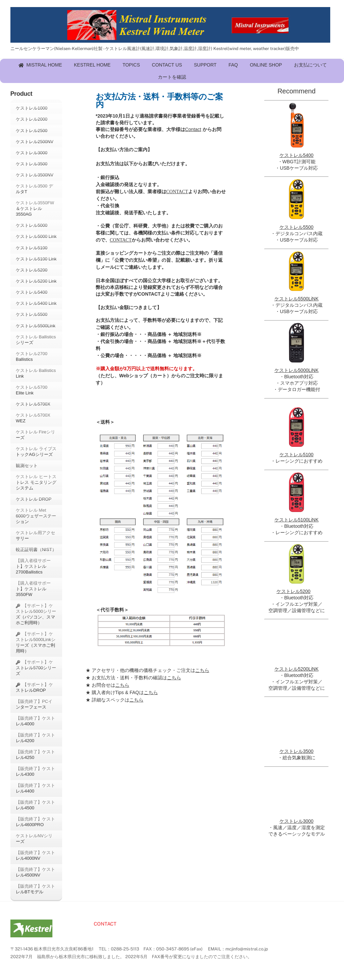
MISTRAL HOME (40, 65)
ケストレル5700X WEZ (33, 418)
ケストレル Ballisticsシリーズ (36, 340)
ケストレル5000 (32, 225)
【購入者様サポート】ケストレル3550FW (33, 589)
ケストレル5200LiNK (297, 669)
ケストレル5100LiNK (297, 520)
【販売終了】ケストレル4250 (35, 755)
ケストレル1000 (32, 108)
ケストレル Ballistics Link (36, 373)
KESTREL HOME (92, 65)
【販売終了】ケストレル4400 (35, 788)
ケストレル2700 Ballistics (32, 356)
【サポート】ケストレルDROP (35, 687)
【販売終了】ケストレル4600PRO (35, 822)
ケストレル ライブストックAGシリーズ (36, 452)
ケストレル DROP (34, 499)
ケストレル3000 (32, 153)
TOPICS (131, 65)
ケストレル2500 (32, 131)
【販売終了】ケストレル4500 (35, 805)
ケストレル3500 (32, 164)
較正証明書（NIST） (36, 549)
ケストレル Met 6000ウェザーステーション (36, 516)
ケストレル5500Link (36, 326)
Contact (193, 129)
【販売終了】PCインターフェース (34, 704)
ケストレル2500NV (35, 142)
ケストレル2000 (32, 119)
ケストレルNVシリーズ (34, 839)
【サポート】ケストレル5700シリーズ (36, 668)
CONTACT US (167, 65)
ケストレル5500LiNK (297, 299)
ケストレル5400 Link (36, 303)
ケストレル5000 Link (36, 236)
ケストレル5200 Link (36, 281)
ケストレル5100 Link (36, 259)
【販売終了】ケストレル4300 (35, 771)
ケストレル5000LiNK (297, 370)
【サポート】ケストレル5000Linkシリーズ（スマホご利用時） (36, 642)
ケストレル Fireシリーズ (35, 435)
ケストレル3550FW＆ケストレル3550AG (35, 208)
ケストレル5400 (32, 292)
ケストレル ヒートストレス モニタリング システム (36, 482)
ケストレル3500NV (35, 175)
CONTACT (177, 192)
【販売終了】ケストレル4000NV (35, 855)
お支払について (310, 65)
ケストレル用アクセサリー (35, 536)
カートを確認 (172, 77)
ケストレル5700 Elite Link (32, 390)
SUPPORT (205, 65)
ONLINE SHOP (266, 65)
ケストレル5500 (32, 314)
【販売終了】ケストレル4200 (35, 738)
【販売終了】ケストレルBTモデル (35, 889)
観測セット (27, 465)
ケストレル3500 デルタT (34, 189)
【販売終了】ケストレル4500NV (35, 872)
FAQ (233, 65)
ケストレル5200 (32, 270)
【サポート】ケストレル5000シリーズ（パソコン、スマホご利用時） (36, 614)
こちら (202, 670)
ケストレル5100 (32, 248)
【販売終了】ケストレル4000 (35, 721)
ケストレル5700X (33, 404)
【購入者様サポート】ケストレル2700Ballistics (33, 566)
